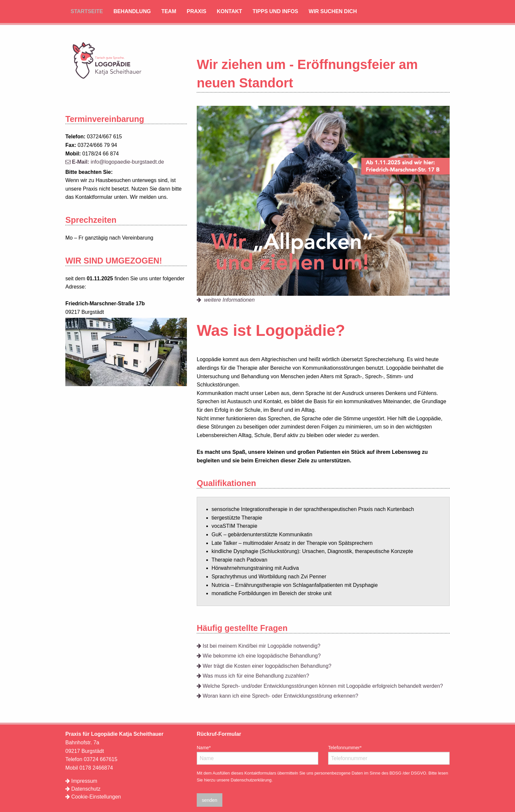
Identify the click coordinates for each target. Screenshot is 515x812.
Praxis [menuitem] (196, 11)
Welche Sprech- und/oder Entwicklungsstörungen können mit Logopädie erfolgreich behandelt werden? (320, 686)
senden (209, 800)
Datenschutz (83, 789)
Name (207, 747)
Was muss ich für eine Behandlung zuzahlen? (253, 676)
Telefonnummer (345, 747)
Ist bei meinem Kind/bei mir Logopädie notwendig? (258, 646)
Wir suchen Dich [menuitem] (333, 11)
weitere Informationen (226, 300)
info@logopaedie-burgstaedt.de (115, 162)
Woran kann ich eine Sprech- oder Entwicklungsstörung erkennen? (278, 696)
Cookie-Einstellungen (96, 797)
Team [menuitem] (169, 11)
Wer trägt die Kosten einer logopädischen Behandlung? (264, 666)
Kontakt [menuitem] (229, 11)
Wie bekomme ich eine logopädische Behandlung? (259, 656)
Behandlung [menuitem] (132, 11)
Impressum (81, 781)
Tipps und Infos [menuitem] (275, 11)
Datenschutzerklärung (251, 780)
